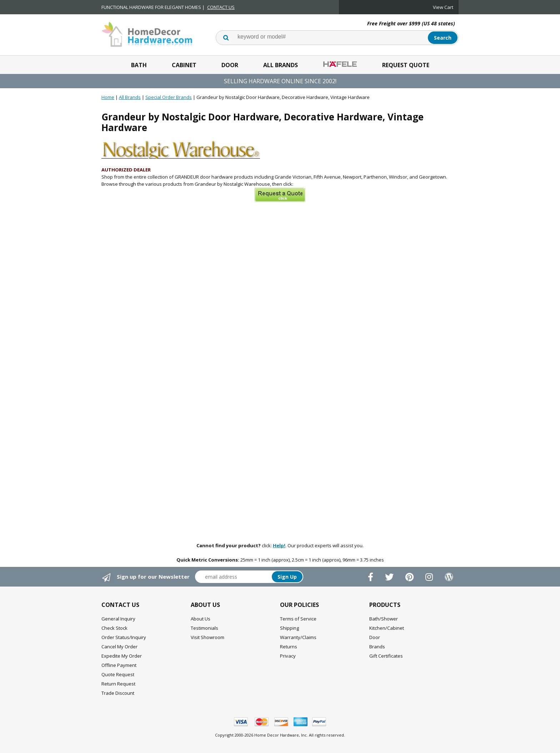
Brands (377, 647)
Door (230, 65)
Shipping (289, 628)
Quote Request (118, 674)
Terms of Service (298, 619)
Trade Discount (118, 693)
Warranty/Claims (298, 637)
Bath (139, 65)
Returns (289, 647)
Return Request (118, 684)
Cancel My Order (119, 647)
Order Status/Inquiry (124, 637)
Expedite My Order (122, 656)
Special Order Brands (169, 97)
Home (108, 97)
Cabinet (184, 65)
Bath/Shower (384, 619)
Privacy (288, 656)
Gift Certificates (386, 656)
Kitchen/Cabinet (387, 628)
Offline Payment (119, 665)
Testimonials (204, 628)
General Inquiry (118, 619)
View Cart (443, 7)
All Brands (281, 65)
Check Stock (114, 628)
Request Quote (406, 65)
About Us (201, 619)
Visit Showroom (207, 637)
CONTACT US (221, 7)
